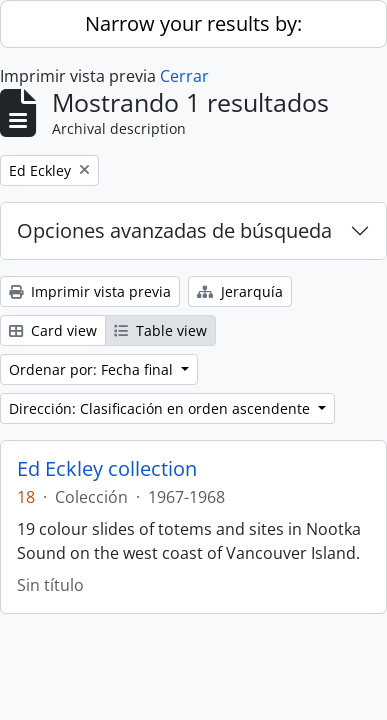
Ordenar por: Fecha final (93, 369)
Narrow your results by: (193, 23)
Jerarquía (240, 291)
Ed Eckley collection (107, 469)
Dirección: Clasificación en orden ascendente (161, 408)
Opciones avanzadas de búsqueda (174, 230)
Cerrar (184, 76)
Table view (160, 330)
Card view (53, 330)
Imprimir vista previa (90, 291)
